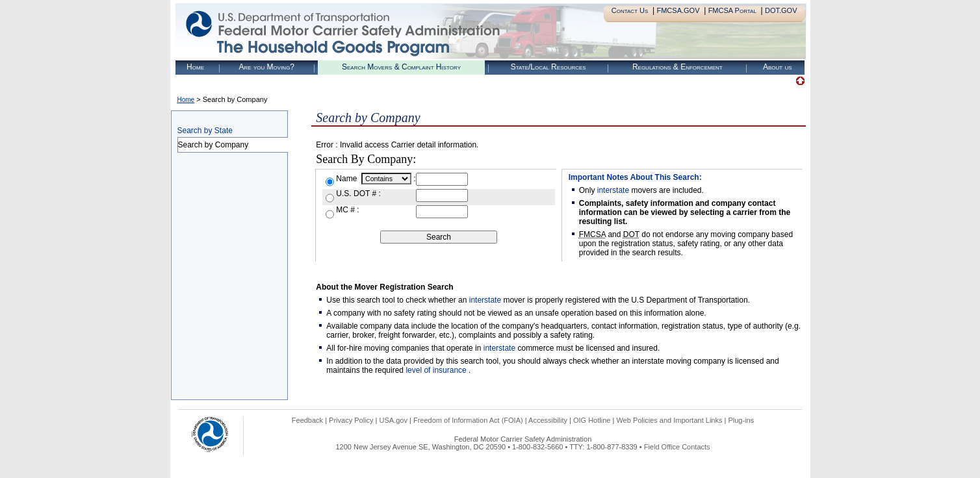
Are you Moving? (266, 67)
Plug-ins (741, 420)
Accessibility (548, 420)
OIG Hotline (592, 420)
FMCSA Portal (732, 10)
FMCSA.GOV (678, 10)
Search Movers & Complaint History (401, 67)
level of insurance (437, 370)
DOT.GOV (781, 10)
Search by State (205, 131)
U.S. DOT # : (358, 194)
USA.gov (393, 420)
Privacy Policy (351, 420)
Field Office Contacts (677, 447)
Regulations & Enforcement (677, 67)
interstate (613, 190)
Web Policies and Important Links (669, 420)
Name (347, 179)
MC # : (347, 210)
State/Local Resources (548, 67)
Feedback (307, 420)
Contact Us (630, 10)
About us (778, 67)
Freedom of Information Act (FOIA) (468, 420)
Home (195, 67)
